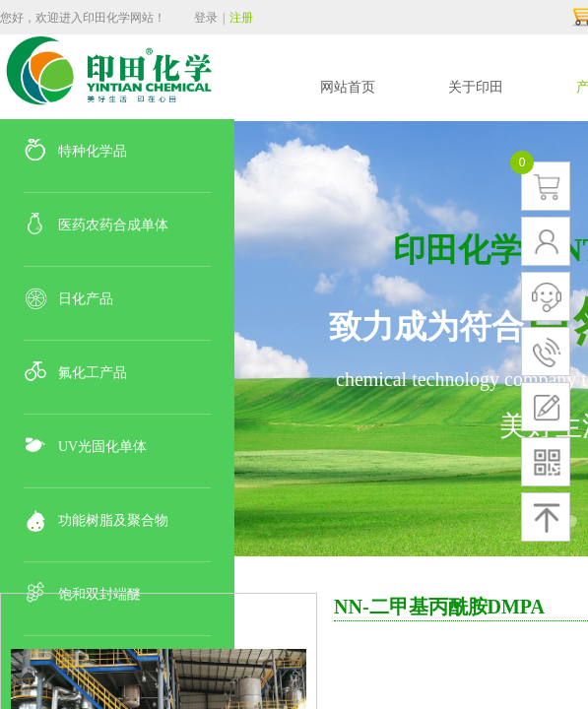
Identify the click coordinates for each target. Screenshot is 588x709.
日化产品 (86, 299)
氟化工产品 (93, 373)
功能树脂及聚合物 (113, 520)
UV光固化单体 (102, 447)
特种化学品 (93, 151)
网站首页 (348, 87)
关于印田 (476, 87)
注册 (241, 18)
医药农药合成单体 (113, 225)
